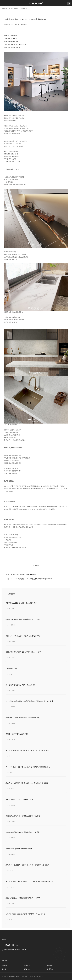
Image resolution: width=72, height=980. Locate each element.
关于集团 (4, 966)
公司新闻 (24, 9)
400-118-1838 (12, 945)
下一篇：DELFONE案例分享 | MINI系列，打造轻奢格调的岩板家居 (28, 579)
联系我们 (50, 969)
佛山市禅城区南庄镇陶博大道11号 (15, 950)
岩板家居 (27, 966)
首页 (10, 9)
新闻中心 (16, 9)
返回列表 (36, 565)
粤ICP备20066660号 (36, 976)
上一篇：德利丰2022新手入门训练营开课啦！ (21, 574)
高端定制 (50, 966)
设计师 (4, 969)
